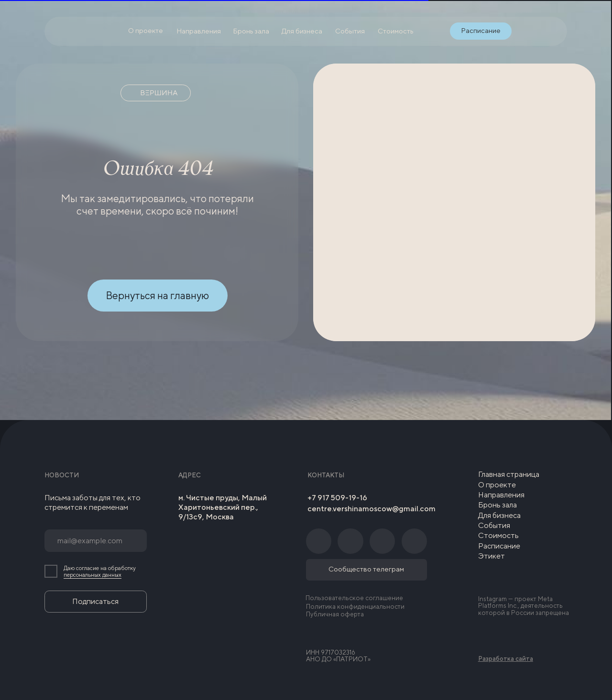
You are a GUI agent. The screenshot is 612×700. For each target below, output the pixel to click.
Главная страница (509, 474)
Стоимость (498, 535)
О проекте (497, 485)
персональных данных (93, 575)
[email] (95, 541)
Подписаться (95, 601)
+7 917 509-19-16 (337, 498)
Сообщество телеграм (366, 569)
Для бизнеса (499, 515)
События (494, 525)
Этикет (492, 556)
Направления (501, 495)
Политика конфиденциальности (355, 606)
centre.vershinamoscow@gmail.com (372, 509)
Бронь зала (497, 505)
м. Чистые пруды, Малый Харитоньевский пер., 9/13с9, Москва (223, 507)
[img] (525, 31)
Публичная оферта (335, 614)
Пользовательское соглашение (354, 598)
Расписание (499, 546)
